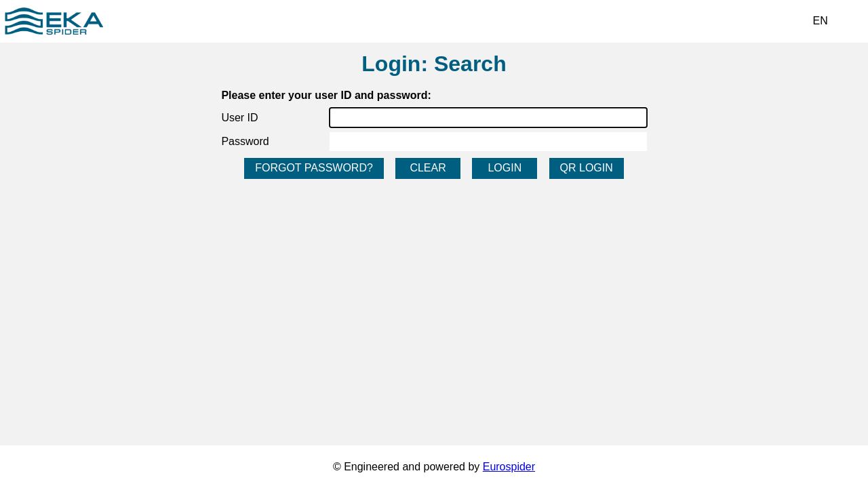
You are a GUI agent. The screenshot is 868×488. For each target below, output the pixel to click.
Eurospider (509, 467)
